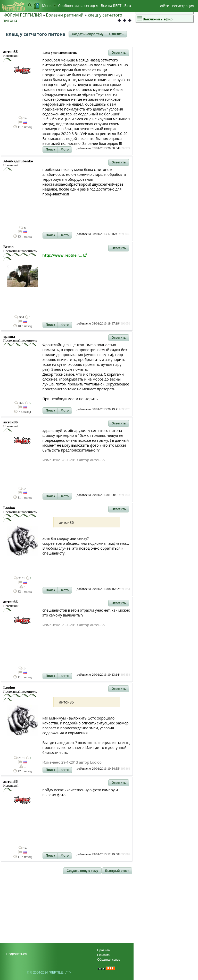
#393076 (125, 409)
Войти (164, 6)
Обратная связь (109, 960)
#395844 (125, 495)
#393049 (125, 234)
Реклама (103, 955)
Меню (49, 6)
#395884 (125, 854)
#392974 (125, 148)
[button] (88, 34)
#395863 (125, 769)
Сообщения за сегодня (78, 6)
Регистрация (183, 6)
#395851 (125, 589)
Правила (104, 950)
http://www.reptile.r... (65, 255)
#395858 (125, 675)
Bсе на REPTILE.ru (116, 6)
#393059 (125, 323)
